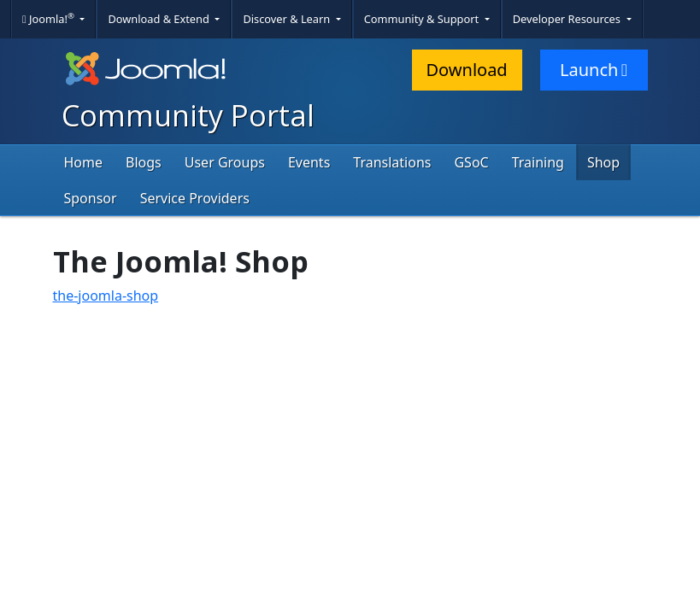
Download (467, 70)
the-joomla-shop (106, 296)
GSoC (471, 162)
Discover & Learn (288, 19)
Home (84, 162)
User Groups (225, 162)
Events (309, 162)
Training (538, 162)
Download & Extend (160, 19)
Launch (594, 70)
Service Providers (195, 198)
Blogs (144, 162)
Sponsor (91, 198)
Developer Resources (568, 19)
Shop (603, 162)
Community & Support (423, 19)
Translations (392, 162)
